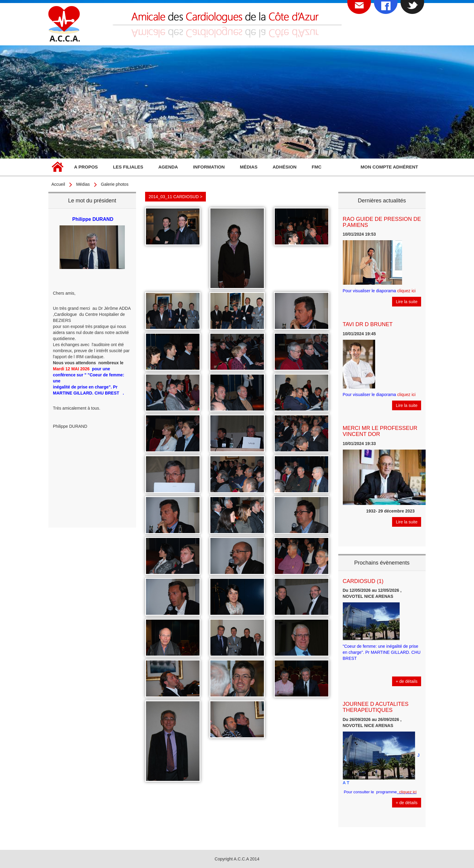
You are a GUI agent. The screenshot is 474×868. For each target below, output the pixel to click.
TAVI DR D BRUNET (368, 324)
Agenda (168, 167)
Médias (248, 167)
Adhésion (285, 167)
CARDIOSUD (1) (363, 581)
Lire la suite (407, 302)
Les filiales (128, 167)
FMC (317, 167)
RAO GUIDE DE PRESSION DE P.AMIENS (382, 222)
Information (209, 167)
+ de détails (407, 681)
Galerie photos (115, 184)
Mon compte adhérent (389, 167)
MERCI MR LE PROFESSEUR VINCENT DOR (380, 431)
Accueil (57, 168)
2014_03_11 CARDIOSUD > (176, 197)
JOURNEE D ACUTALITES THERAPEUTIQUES (376, 707)
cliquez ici (406, 291)
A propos (86, 167)
